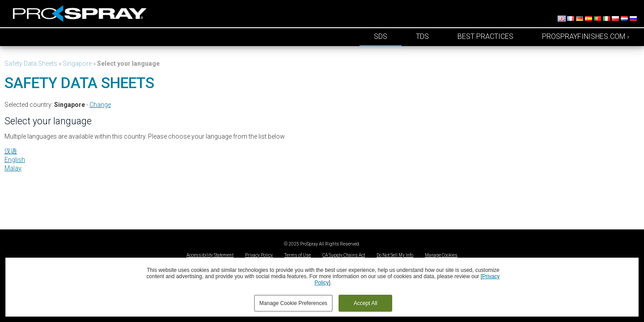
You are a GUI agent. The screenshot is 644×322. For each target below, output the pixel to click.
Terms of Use (298, 255)
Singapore (77, 64)
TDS (422, 36)
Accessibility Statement (210, 255)
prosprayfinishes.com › (586, 36)
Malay (13, 168)
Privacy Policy (259, 255)
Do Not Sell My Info (395, 255)
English (15, 160)
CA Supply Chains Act (344, 255)
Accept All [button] (366, 303)
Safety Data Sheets (31, 64)
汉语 (11, 151)
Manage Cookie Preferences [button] (293, 303)
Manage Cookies (441, 255)
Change (100, 105)
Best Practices (485, 36)
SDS (381, 36)
